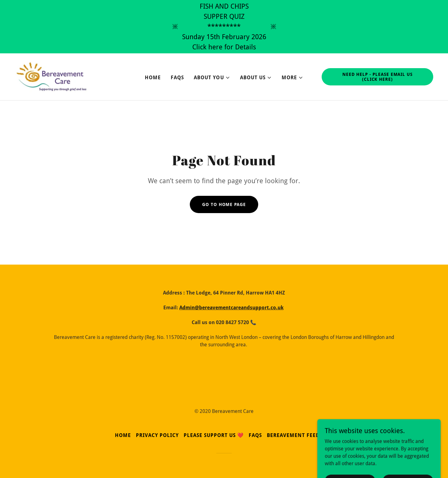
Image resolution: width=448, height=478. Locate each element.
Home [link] (153, 78)
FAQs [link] (177, 78)
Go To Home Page (224, 204)
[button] (212, 78)
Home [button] (123, 435)
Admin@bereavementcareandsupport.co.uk (231, 308)
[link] (51, 76)
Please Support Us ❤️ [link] (214, 435)
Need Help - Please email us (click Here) (377, 77)
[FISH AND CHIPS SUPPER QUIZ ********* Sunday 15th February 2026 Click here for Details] (224, 27)
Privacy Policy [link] (157, 435)
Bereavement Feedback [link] (300, 435)
